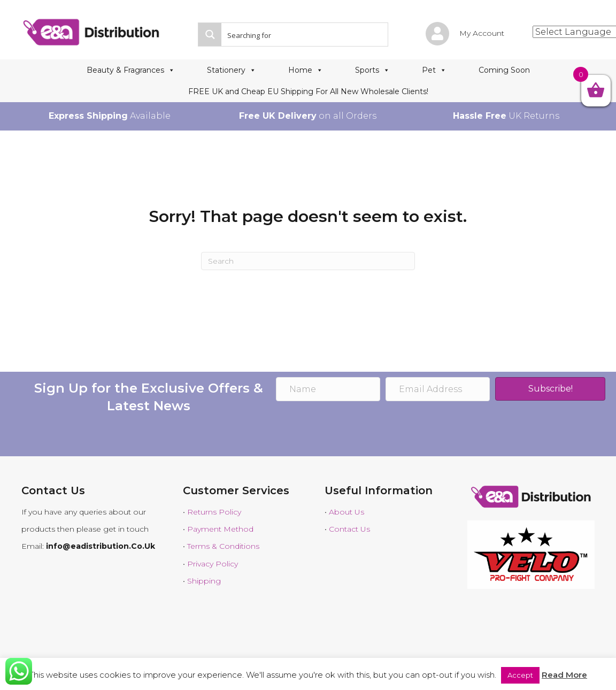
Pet (434, 70)
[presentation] (357, 430)
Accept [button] (520, 675)
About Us (346, 512)
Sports (372, 70)
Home (306, 70)
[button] (550, 389)
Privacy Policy (213, 564)
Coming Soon (504, 70)
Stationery (232, 70)
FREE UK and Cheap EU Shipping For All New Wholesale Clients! (308, 91)
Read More (564, 675)
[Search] (308, 261)
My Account (482, 33)
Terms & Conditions (223, 546)
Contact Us (349, 529)
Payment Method (220, 529)
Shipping (204, 581)
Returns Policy (214, 512)
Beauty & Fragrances (131, 70)
